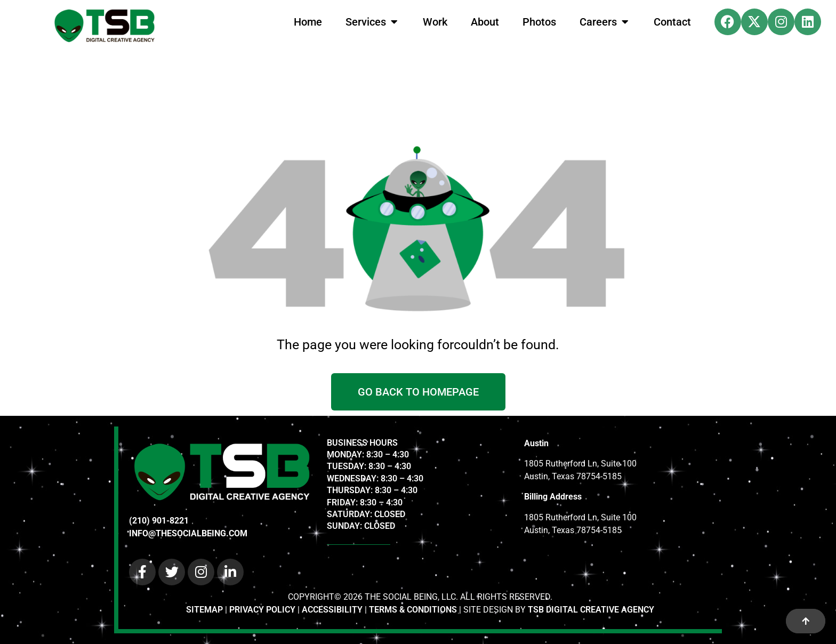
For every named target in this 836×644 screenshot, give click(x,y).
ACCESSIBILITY (332, 610)
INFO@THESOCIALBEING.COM (188, 533)
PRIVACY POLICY (262, 610)
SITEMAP (204, 610)
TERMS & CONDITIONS (413, 610)
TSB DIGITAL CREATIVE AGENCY (591, 610)
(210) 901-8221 (159, 521)
